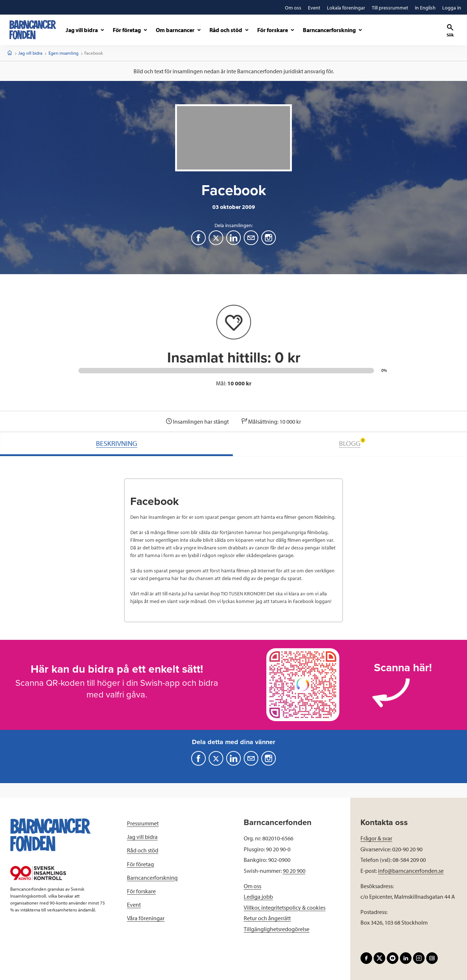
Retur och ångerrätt (267, 918)
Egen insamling (63, 53)
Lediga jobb (258, 897)
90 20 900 (294, 871)
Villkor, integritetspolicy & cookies (285, 907)
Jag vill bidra (30, 53)
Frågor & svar (376, 838)
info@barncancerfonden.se (411, 871)
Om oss (252, 886)
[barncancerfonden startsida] (33, 30)
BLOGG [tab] (352, 443)
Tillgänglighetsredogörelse (277, 929)
